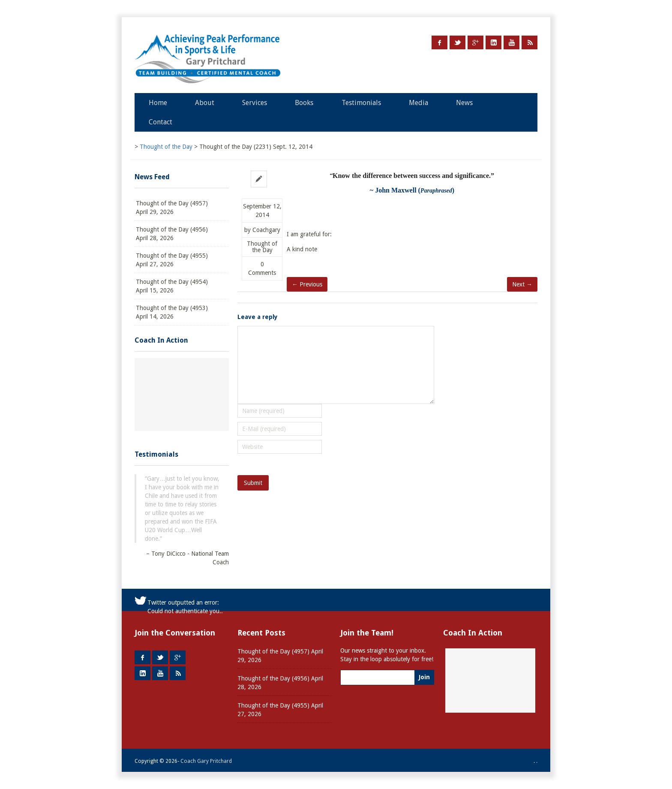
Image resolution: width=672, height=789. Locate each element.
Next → (522, 284)
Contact (160, 122)
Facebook (439, 42)
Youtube (511, 42)
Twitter (457, 42)
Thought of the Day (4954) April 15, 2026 (172, 286)
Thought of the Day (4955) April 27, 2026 (172, 260)
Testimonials (361, 103)
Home (158, 103)
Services (255, 103)
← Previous (307, 284)
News (464, 103)
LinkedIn (493, 42)
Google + (475, 42)
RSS (529, 42)
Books (304, 103)
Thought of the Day (262, 247)
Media (418, 103)
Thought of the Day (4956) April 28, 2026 (172, 234)
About (205, 103)
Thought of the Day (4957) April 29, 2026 (172, 208)
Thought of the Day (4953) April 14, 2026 (172, 312)
